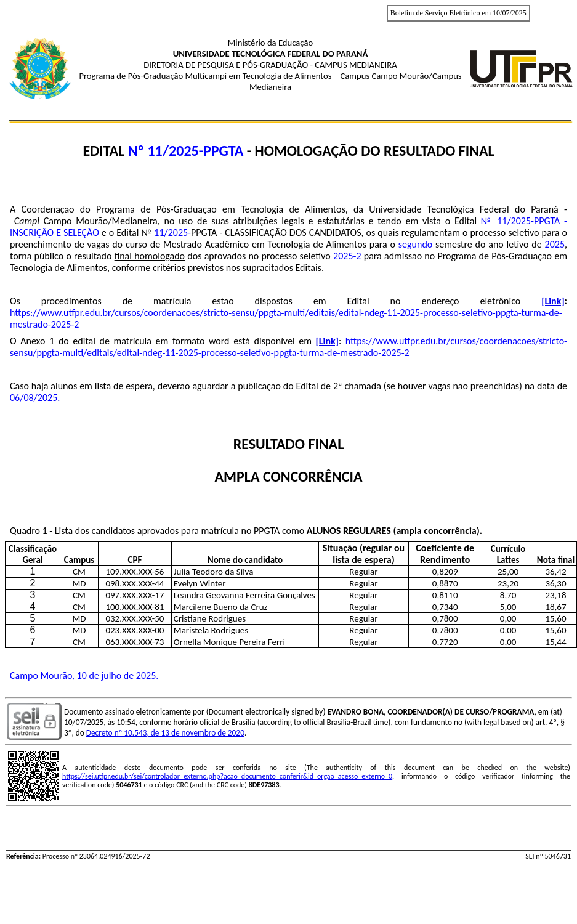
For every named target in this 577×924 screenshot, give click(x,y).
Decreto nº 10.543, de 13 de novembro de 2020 (165, 733)
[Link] (553, 301)
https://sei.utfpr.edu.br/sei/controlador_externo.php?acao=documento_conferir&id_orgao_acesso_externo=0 (227, 776)
